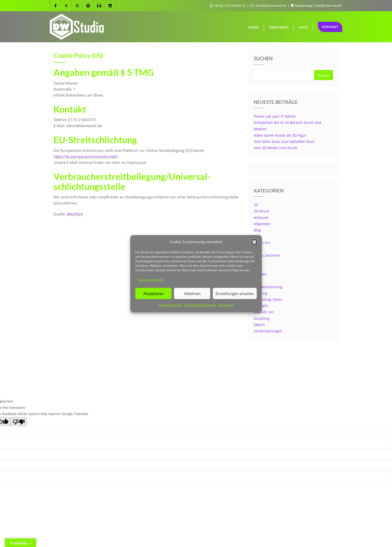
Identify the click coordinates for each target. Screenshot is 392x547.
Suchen (263, 59)
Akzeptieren (153, 294)
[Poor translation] (19, 422)
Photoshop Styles (268, 299)
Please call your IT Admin (275, 116)
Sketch (259, 325)
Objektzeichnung (268, 287)
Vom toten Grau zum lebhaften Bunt (284, 142)
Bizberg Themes (269, 381)
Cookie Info (186, 372)
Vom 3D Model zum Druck (275, 148)
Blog (257, 230)
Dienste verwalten (150, 280)
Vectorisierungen (268, 331)
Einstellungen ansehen (235, 294)
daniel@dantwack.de (269, 6)
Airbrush (261, 218)
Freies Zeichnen (267, 255)
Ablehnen (192, 294)
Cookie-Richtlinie (170, 305)
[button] (254, 242)
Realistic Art (264, 312)
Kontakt (330, 27)
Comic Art (262, 243)
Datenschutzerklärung (200, 305)
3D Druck (261, 211)
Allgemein (262, 224)
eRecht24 (75, 214)
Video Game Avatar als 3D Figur (280, 135)
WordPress (221, 381)
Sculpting (262, 318)
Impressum (226, 305)
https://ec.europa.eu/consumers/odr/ (86, 156)
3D (256, 205)
